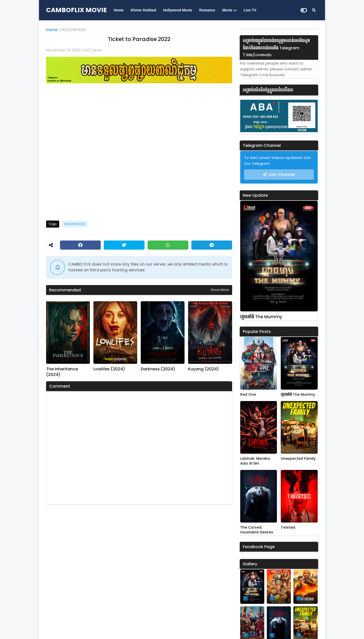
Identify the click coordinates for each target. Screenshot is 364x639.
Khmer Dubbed (143, 10)
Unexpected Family (298, 459)
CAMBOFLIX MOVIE (76, 10)
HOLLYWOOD (74, 30)
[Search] (314, 10)
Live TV (250, 10)
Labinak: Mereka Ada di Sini (255, 461)
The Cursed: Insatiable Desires (257, 530)
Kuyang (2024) (204, 369)
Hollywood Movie (178, 10)
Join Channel (281, 175)
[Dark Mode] (304, 10)
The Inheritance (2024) (62, 372)
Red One (248, 395)
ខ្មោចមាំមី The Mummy (261, 317)
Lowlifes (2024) (109, 369)
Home (119, 10)
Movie (227, 10)
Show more (220, 290)
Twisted (288, 527)
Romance (207, 10)
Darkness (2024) (158, 369)
